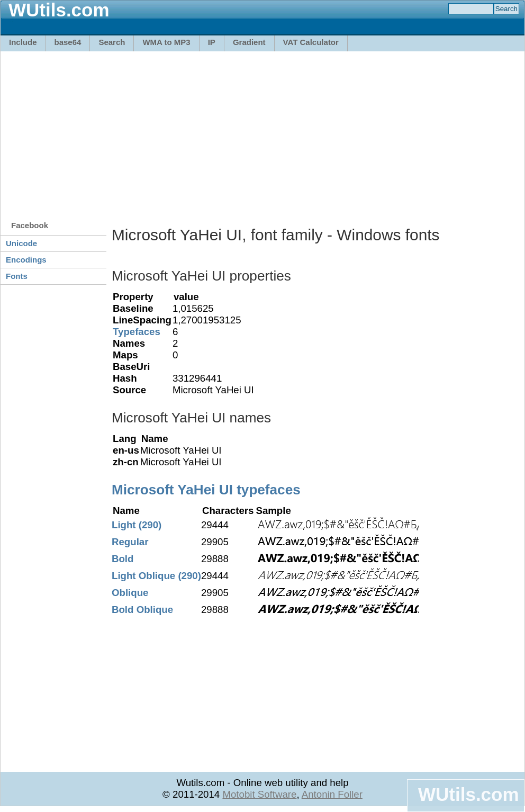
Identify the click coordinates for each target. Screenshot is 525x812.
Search (112, 42)
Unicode (21, 243)
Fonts (17, 276)
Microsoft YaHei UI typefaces (206, 490)
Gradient (249, 42)
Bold (123, 559)
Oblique (130, 593)
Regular (130, 542)
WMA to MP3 (166, 42)
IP (212, 42)
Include (23, 42)
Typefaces (137, 332)
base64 (68, 42)
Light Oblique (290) (156, 576)
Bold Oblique (142, 610)
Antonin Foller (332, 794)
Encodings (26, 260)
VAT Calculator (311, 42)
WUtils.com (468, 794)
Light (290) (137, 525)
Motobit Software (259, 794)
